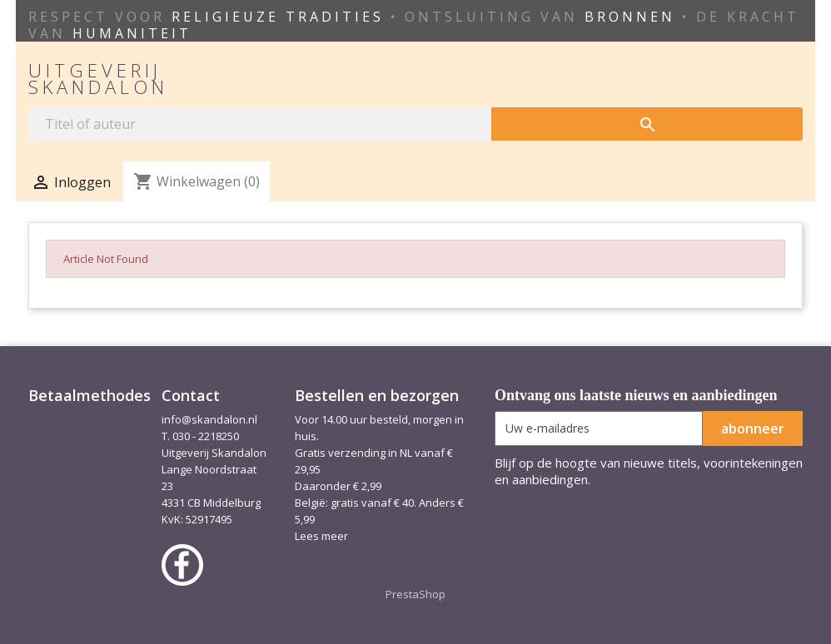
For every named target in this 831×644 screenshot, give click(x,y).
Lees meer (321, 536)
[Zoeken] (260, 124)
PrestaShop (415, 594)
